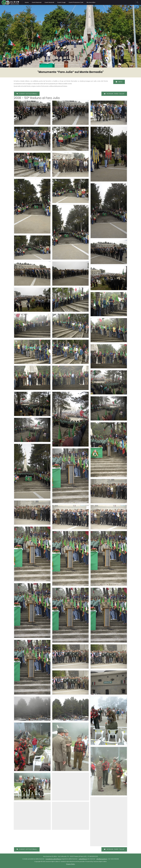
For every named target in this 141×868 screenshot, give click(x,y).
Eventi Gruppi (61, 2)
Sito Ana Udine (91, 2)
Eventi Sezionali (49, 2)
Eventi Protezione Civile (76, 2)
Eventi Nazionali (37, 2)
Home (27, 2)
